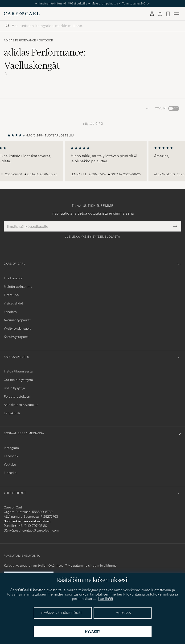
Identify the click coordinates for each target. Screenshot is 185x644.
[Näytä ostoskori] (168, 14)
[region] (92, 161)
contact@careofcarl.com (41, 530)
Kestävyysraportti (17, 337)
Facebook (11, 456)
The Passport (14, 278)
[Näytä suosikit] (160, 14)
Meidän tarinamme (18, 287)
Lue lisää (105, 599)
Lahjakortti (12, 413)
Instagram (11, 448)
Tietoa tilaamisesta (18, 371)
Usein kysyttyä (14, 388)
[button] (146, 108)
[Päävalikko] (177, 14)
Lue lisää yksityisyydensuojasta (92, 237)
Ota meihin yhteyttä (18, 380)
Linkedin (10, 473)
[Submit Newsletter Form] (175, 226)
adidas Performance (20, 40)
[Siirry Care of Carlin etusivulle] (22, 14)
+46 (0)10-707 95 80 (32, 526)
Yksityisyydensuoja (18, 328)
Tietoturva (11, 295)
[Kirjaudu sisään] (152, 14)
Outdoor (46, 40)
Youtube (10, 464)
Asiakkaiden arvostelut (21, 405)
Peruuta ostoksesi (17, 396)
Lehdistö (10, 312)
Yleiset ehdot (13, 303)
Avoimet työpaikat (17, 320)
